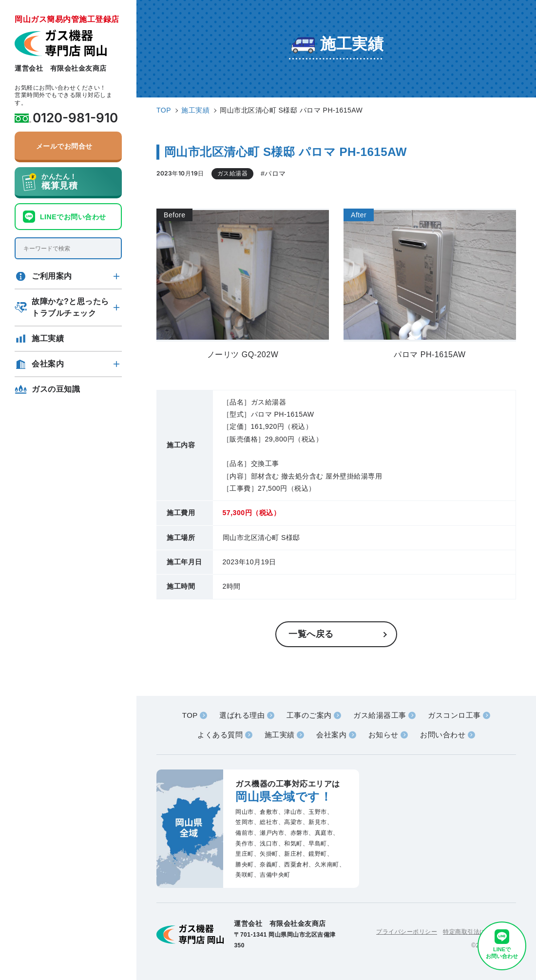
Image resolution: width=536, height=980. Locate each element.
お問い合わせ (443, 735)
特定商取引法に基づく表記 (479, 932)
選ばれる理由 (242, 715)
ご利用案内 (52, 276)
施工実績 (48, 338)
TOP (190, 715)
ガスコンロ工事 (454, 715)
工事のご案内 (309, 715)
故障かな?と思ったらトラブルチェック (70, 307)
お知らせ (383, 735)
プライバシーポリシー (407, 932)
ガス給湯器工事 (380, 715)
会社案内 (48, 364)
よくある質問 (220, 735)
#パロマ (273, 173)
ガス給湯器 (233, 173)
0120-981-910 (75, 118)
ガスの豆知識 (56, 389)
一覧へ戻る (311, 634)
